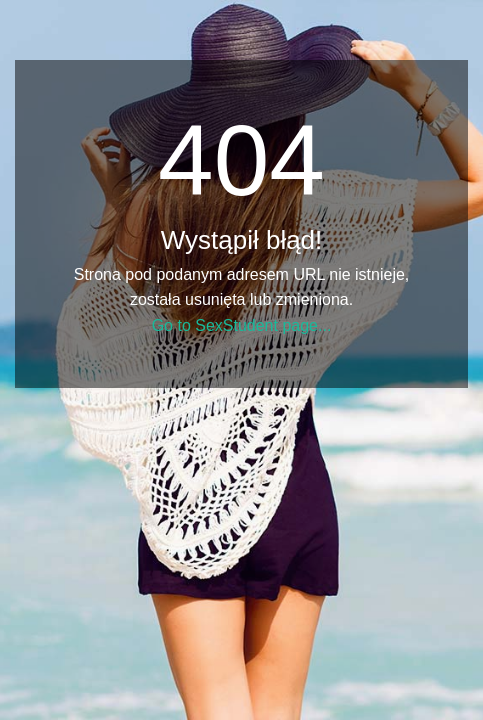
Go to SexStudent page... (242, 325)
